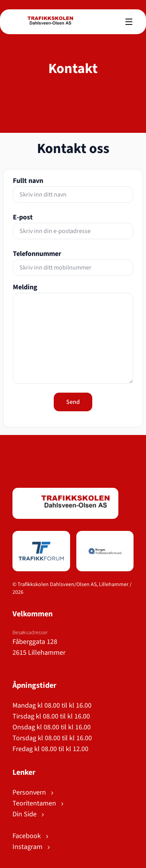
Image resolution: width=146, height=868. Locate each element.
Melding (25, 287)
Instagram (32, 847)
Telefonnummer (37, 254)
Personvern (34, 792)
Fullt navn (28, 181)
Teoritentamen (39, 803)
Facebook (31, 836)
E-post (23, 217)
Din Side (29, 814)
